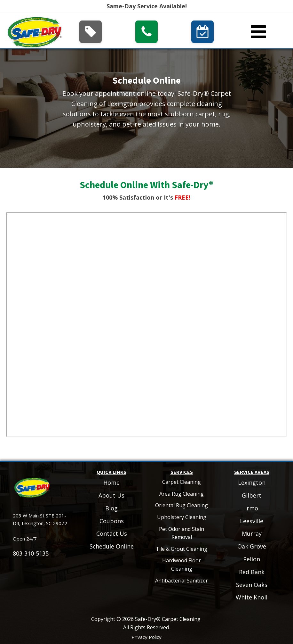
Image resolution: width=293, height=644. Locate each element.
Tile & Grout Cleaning (182, 549)
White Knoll (252, 597)
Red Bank (252, 572)
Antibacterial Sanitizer (182, 581)
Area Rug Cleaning (182, 494)
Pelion (252, 559)
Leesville (252, 521)
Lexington (252, 483)
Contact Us (112, 533)
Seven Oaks (252, 585)
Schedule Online (112, 546)
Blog (111, 508)
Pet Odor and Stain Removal (182, 533)
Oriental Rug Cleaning (182, 505)
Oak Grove (252, 546)
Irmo (252, 508)
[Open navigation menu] (258, 32)
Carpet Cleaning (182, 482)
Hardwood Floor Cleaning (182, 565)
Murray (252, 533)
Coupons (112, 521)
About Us (111, 495)
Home (111, 483)
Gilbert (252, 495)
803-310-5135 (31, 553)
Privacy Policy (146, 637)
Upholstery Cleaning (182, 517)
